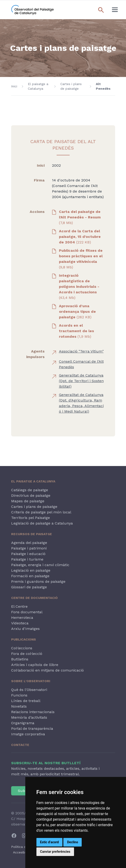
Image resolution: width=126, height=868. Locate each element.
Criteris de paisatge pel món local (41, 512)
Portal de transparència (32, 728)
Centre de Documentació (34, 598)
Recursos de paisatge (32, 534)
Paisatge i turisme (27, 559)
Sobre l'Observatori (31, 681)
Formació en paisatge (30, 576)
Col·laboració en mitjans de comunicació (47, 670)
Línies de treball (26, 701)
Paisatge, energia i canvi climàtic (40, 565)
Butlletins (20, 659)
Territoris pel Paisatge (31, 518)
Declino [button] (73, 842)
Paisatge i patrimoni (29, 548)
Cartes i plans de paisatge (71, 86)
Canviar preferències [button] (55, 852)
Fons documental (27, 612)
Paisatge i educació (28, 554)
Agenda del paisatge (29, 543)
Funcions (19, 695)
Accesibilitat (23, 852)
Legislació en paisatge (31, 570)
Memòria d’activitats (29, 717)
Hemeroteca (22, 618)
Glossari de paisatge (29, 587)
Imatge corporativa (28, 734)
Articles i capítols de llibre (35, 665)
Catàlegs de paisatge (30, 490)
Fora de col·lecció (27, 654)
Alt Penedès (103, 86)
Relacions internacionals (33, 712)
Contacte (20, 745)
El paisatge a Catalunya (38, 86)
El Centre (19, 606)
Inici (14, 86)
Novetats (19, 706)
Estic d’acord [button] (50, 842)
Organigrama (23, 723)
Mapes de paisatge (28, 501)
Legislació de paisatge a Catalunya (42, 523)
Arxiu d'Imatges (25, 629)
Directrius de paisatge (31, 495)
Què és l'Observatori (29, 690)
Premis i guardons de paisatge (38, 581)
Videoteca (20, 623)
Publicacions (24, 639)
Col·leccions (22, 648)
